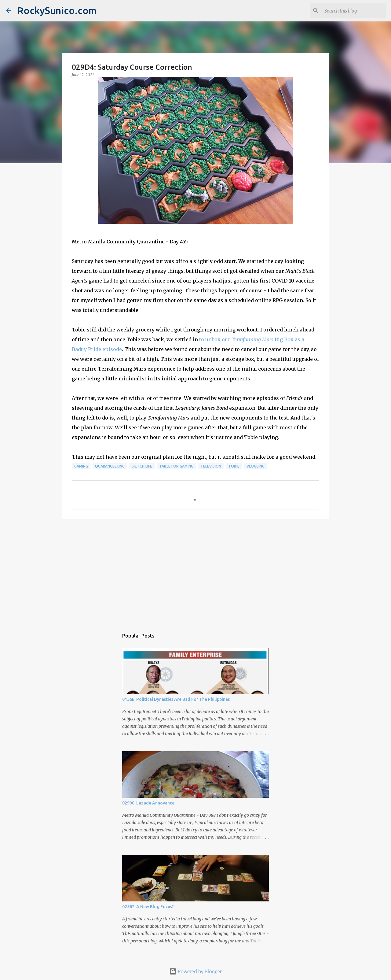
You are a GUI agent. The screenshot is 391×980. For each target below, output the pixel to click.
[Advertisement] (195, 571)
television (211, 466)
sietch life (142, 466)
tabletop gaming (176, 466)
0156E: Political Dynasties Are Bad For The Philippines (176, 699)
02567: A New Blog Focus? (148, 907)
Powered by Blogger (195, 971)
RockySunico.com (57, 10)
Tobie (234, 466)
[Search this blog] (354, 11)
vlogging (256, 466)
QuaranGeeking (110, 466)
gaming (81, 466)
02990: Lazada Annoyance (148, 803)
